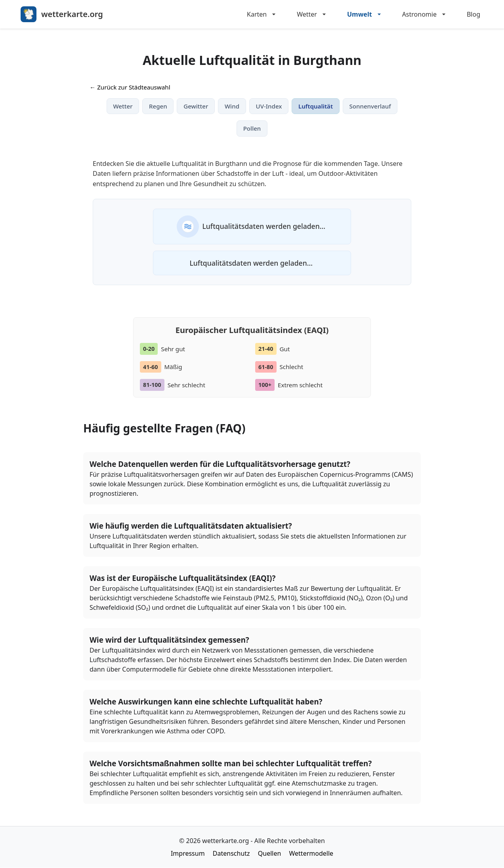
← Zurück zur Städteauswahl (130, 87)
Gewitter (196, 106)
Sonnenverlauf (371, 106)
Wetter (312, 14)
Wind (232, 106)
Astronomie (425, 14)
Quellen (270, 854)
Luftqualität (316, 106)
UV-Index (269, 106)
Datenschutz (231, 854)
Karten (262, 14)
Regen (157, 106)
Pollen (252, 129)
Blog (473, 14)
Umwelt (365, 14)
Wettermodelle (311, 854)
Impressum (188, 854)
